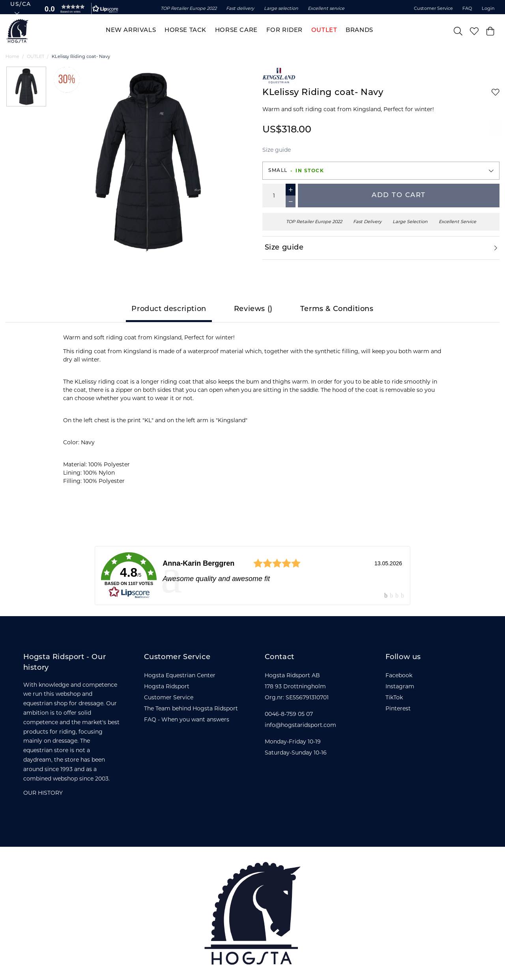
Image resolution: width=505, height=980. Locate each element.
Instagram (400, 686)
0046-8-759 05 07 (289, 714)
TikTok (394, 697)
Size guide (277, 150)
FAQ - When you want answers (187, 719)
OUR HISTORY (43, 793)
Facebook (399, 675)
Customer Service (433, 8)
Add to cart (399, 195)
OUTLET (36, 56)
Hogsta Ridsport (167, 686)
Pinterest (398, 708)
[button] (80, 9)
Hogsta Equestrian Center (180, 675)
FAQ (467, 8)
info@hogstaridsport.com (300, 725)
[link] (252, 576)
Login (488, 8)
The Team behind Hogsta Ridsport (191, 708)
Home (12, 56)
